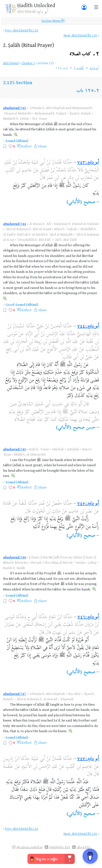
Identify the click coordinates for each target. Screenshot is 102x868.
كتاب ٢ (79, 68)
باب (80, 91)
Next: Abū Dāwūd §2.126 (80, 35)
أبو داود (94, 68)
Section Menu (53, 21)
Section (24, 82)
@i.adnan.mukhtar (29, 847)
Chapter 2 (28, 63)
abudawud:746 (15, 557)
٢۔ (84, 54)
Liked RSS (83, 847)
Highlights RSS (60, 847)
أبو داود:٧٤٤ (88, 327)
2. (29, 45)
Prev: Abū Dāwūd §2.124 (22, 30)
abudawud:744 (15, 224)
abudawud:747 (15, 694)
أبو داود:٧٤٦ (88, 617)
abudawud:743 (15, 108)
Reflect (27, 146)
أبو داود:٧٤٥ (88, 504)
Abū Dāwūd (11, 63)
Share (42, 146)
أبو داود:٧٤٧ (88, 759)
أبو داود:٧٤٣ (88, 163)
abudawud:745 (15, 449)
